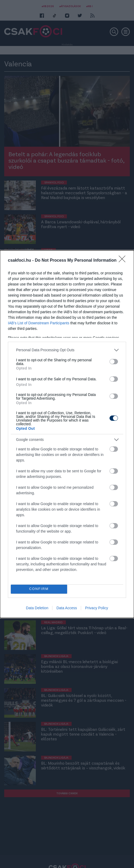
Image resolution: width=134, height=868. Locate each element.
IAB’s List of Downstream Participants (39, 323)
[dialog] (67, 434)
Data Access (67, 608)
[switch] (114, 362)
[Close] (124, 261)
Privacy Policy (96, 608)
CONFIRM (39, 589)
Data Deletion (37, 608)
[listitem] (67, 350)
